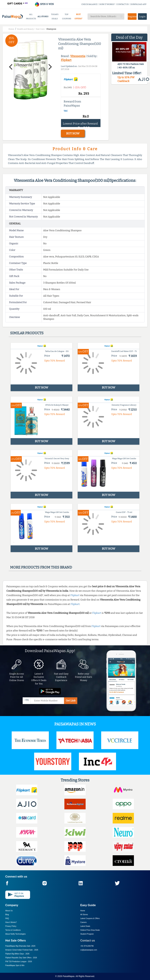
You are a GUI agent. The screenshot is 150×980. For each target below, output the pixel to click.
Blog (7, 915)
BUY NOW (73, 133)
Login (142, 17)
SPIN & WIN (44, 4)
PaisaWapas (69, 976)
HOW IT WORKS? (107, 4)
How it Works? (11, 922)
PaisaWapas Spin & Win (15, 965)
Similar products (27, 333)
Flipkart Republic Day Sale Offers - (21, 958)
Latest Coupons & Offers (90, 918)
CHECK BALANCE (90, 4)
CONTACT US (123, 4)
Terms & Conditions (13, 930)
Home (83, 911)
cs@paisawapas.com (89, 950)
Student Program (87, 934)
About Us (9, 911)
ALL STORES (43, 17)
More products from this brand (41, 567)
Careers (83, 922)
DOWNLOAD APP (139, 4)
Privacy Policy (11, 926)
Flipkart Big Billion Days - (17, 954)
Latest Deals (85, 926)
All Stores (84, 915)
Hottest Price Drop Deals (90, 930)
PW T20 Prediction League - (19, 962)
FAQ (7, 918)
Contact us (88, 941)
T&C (66, 111)
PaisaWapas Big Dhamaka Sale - (20, 946)
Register (132, 17)
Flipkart (66, 60)
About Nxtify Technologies (15, 934)
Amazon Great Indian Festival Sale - (22, 950)
